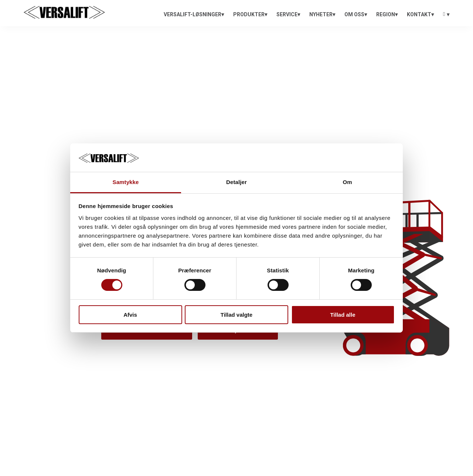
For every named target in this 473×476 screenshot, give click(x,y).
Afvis (130, 315)
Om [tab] (347, 182)
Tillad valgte (236, 315)
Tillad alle (343, 315)
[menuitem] (194, 14)
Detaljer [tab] (236, 182)
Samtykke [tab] (126, 182)
